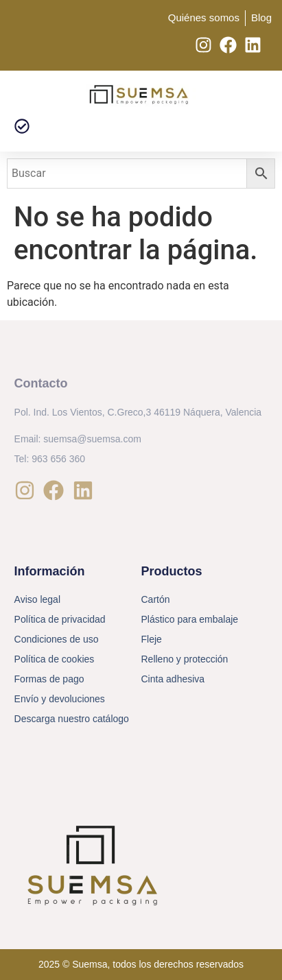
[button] (22, 127)
